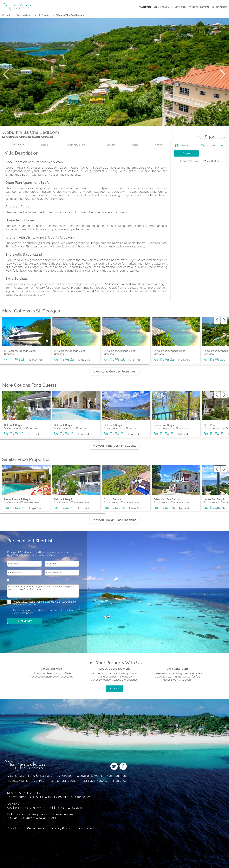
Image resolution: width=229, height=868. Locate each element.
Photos (135, 145)
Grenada (7, 15)
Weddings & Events (199, 7)
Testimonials (86, 828)
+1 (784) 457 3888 (44, 808)
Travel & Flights (18, 781)
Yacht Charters (219, 7)
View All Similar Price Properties (115, 520)
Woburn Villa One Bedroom (71, 15)
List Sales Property (95, 781)
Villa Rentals (145, 7)
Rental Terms (36, 828)
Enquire (186, 153)
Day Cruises (180, 7)
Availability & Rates (77, 145)
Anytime (184, 146)
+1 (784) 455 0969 (44, 818)
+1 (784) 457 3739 (18, 808)
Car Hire (39, 781)
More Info (115, 688)
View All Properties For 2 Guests (115, 446)
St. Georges (44, 15)
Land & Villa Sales (163, 7)
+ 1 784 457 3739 (199, 161)
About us (14, 828)
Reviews (158, 145)
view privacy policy (23, 613)
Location (111, 145)
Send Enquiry (25, 621)
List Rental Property (64, 781)
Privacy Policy (61, 828)
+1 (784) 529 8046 (18, 818)
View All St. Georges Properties (114, 371)
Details (45, 145)
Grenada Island (25, 15)
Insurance (120, 781)
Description (19, 145)
